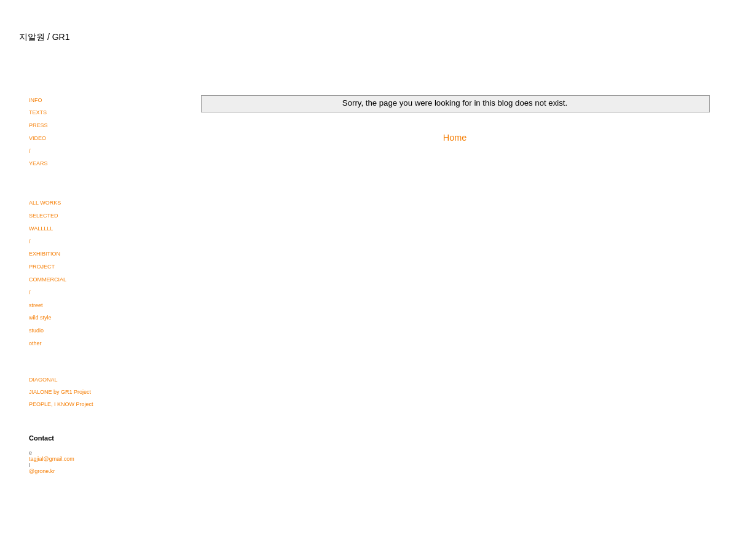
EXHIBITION (45, 254)
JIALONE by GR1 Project (60, 392)
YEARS (38, 163)
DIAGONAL (43, 380)
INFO (36, 100)
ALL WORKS (45, 203)
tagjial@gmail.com (52, 459)
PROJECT (42, 267)
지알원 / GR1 (44, 37)
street (36, 305)
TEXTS (38, 112)
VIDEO (37, 138)
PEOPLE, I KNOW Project (61, 404)
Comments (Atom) (477, 167)
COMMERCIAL (48, 280)
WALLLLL (41, 229)
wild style (40, 318)
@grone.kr (42, 471)
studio (36, 331)
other (35, 343)
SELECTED (44, 216)
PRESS (38, 125)
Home (455, 138)
